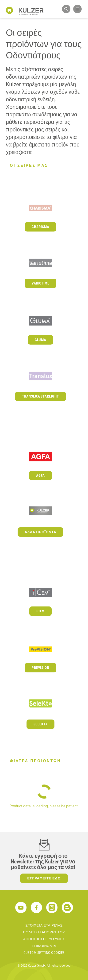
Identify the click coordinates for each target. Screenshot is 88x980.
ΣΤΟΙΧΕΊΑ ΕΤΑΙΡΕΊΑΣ (44, 925)
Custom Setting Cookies (44, 953)
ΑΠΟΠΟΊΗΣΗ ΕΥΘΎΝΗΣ (44, 939)
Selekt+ (40, 724)
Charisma (40, 227)
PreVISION (41, 668)
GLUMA (41, 340)
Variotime (41, 283)
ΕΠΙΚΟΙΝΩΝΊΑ (44, 946)
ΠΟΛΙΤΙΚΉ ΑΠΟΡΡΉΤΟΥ (44, 932)
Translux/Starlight (41, 396)
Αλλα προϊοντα (41, 532)
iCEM (40, 611)
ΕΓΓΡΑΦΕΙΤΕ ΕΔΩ (44, 878)
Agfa (40, 476)
